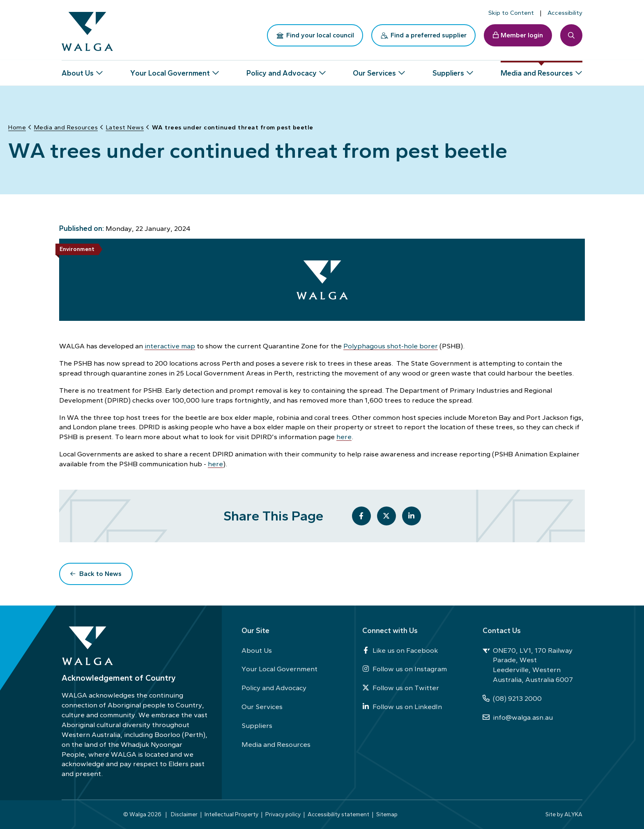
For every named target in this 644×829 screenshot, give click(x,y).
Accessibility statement (338, 814)
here (344, 436)
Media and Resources (276, 744)
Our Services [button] (374, 70)
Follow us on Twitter (401, 688)
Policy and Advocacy (274, 688)
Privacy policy (283, 814)
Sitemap (387, 814)
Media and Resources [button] (537, 70)
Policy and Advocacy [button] (282, 70)
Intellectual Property (231, 814)
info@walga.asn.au (518, 717)
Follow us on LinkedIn (402, 707)
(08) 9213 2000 (512, 698)
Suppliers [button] (448, 70)
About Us (257, 650)
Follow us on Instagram (405, 669)
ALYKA (573, 814)
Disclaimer (184, 814)
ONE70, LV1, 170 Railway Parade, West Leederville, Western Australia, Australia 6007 (528, 665)
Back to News (100, 573)
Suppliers (257, 725)
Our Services (262, 707)
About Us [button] (78, 70)
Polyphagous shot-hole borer (391, 345)
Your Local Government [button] (170, 70)
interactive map (170, 345)
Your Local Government (279, 669)
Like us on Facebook (400, 650)
